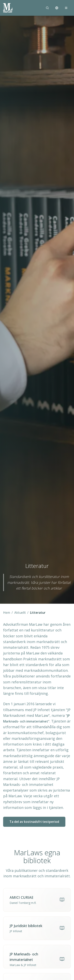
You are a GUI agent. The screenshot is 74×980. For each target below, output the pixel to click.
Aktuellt (20, 613)
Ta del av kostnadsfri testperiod (34, 822)
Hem (7, 613)
